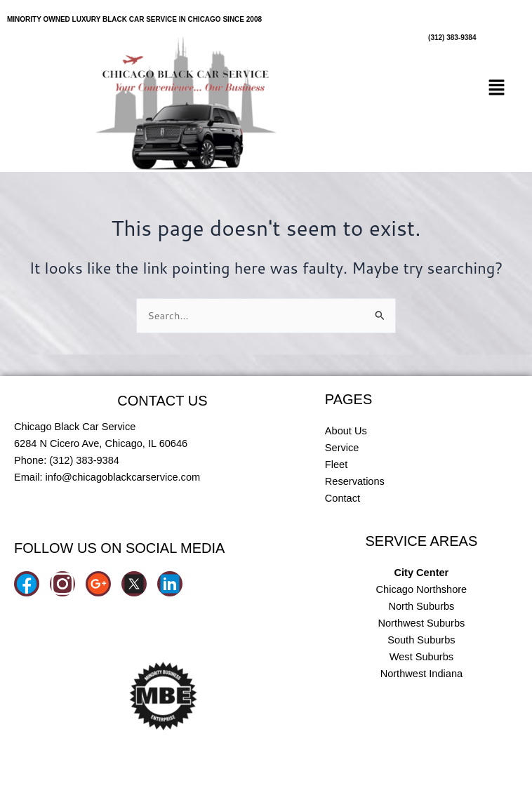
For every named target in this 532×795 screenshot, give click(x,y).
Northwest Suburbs (421, 623)
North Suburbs (421, 606)
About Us (346, 431)
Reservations (355, 481)
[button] (497, 88)
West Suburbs (421, 657)
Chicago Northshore (422, 589)
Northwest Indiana (422, 674)
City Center (422, 573)
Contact (343, 498)
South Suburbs (421, 640)
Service (342, 448)
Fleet (336, 465)
